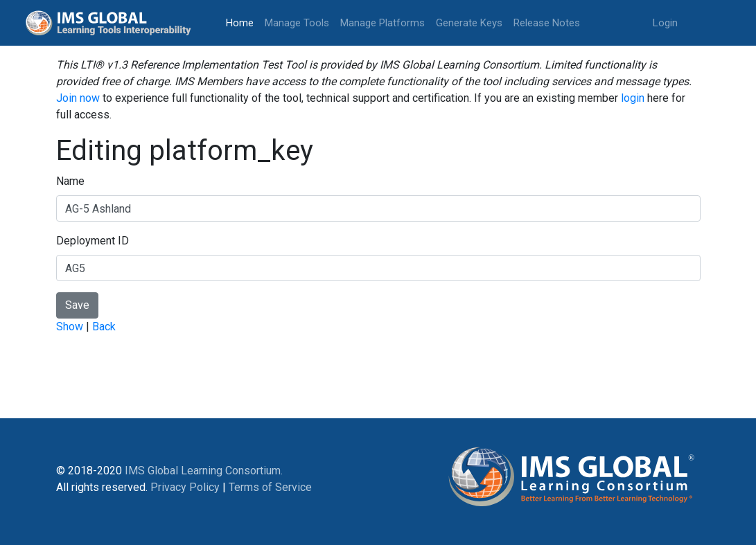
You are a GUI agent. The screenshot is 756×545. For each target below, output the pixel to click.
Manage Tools (297, 23)
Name (70, 181)
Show (70, 327)
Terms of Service (270, 487)
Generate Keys (469, 23)
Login (665, 23)
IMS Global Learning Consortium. (204, 471)
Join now (78, 98)
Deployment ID (93, 241)
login (633, 98)
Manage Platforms (383, 23)
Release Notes (547, 23)
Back (104, 327)
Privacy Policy (185, 487)
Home (243, 22)
